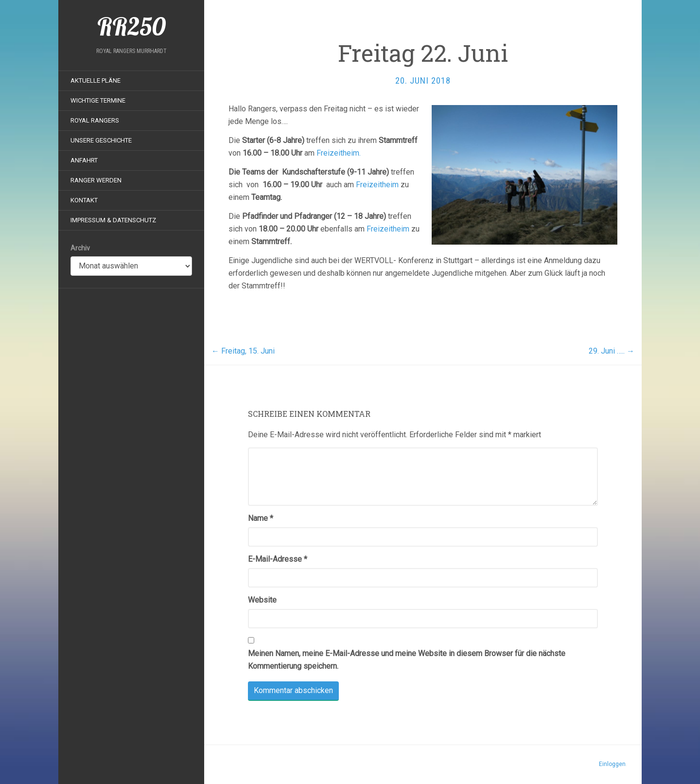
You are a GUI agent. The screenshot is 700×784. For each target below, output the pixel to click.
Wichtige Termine (98, 100)
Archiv (80, 248)
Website (262, 600)
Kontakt (84, 200)
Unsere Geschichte (101, 140)
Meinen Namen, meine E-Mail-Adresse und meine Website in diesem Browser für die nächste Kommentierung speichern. (407, 660)
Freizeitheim (377, 185)
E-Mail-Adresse (278, 559)
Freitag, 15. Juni (243, 351)
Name (261, 518)
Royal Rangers (95, 120)
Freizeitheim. (340, 153)
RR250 (131, 27)
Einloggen (612, 764)
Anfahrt (84, 160)
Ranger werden (96, 180)
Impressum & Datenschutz (113, 220)
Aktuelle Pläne (96, 80)
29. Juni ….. (612, 351)
